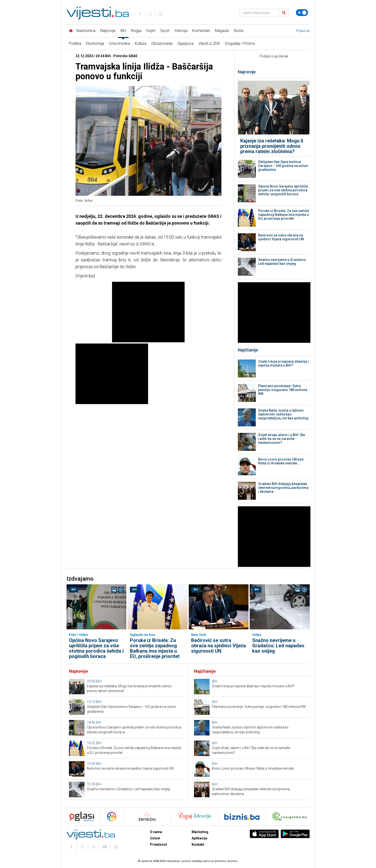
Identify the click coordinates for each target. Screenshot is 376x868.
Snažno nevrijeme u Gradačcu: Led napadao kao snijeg (282, 262)
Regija (136, 31)
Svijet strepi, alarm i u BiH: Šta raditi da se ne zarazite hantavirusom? (282, 439)
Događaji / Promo (240, 43)
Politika (75, 43)
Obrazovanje (162, 43)
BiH (123, 31)
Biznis (239, 31)
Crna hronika (119, 43)
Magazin (222, 31)
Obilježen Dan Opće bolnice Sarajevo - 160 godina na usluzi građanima (283, 166)
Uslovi (155, 838)
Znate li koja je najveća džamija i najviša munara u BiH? (284, 363)
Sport (165, 31)
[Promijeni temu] (302, 13)
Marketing (200, 832)
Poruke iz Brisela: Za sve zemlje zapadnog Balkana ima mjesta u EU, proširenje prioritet (284, 215)
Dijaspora (186, 43)
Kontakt (198, 845)
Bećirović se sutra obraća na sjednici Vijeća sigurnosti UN (281, 237)
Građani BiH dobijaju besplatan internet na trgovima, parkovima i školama (283, 488)
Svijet (151, 31)
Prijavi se (303, 31)
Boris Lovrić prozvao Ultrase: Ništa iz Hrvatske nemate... (281, 461)
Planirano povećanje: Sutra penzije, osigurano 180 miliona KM (283, 390)
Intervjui (181, 31)
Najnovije (108, 31)
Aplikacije (199, 838)
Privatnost (158, 845)
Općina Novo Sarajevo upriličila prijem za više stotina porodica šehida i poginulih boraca (283, 190)
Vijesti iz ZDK (209, 43)
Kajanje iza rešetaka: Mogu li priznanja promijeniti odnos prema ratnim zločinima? (272, 146)
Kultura (141, 43)
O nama (156, 832)
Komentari (201, 31)
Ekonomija (95, 43)
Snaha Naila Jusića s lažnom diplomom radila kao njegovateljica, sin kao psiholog (283, 414)
